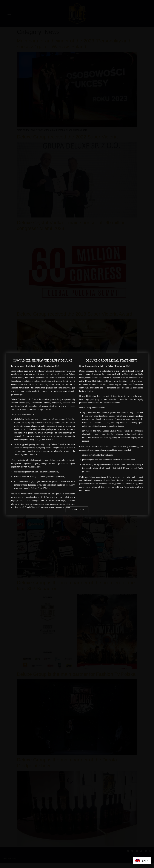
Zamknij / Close (77, 510)
